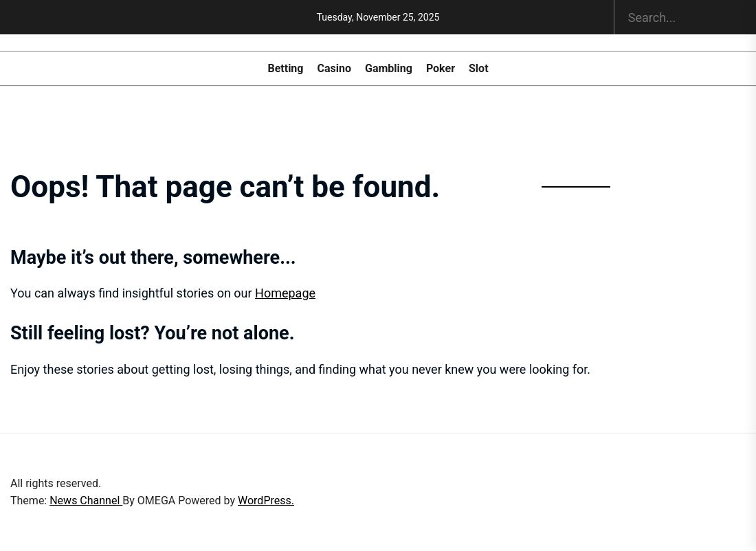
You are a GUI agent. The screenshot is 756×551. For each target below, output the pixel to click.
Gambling (389, 69)
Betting (285, 69)
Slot (479, 69)
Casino (334, 69)
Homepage (285, 293)
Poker (441, 69)
